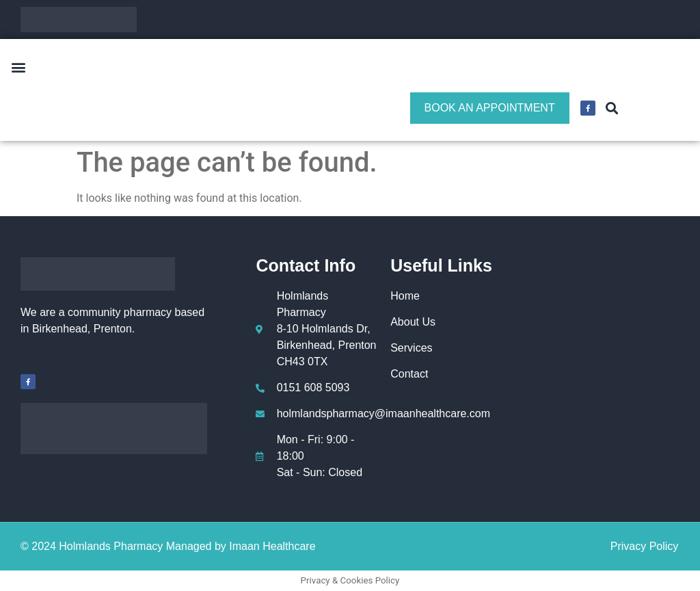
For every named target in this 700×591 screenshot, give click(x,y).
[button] (18, 67)
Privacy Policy (645, 546)
